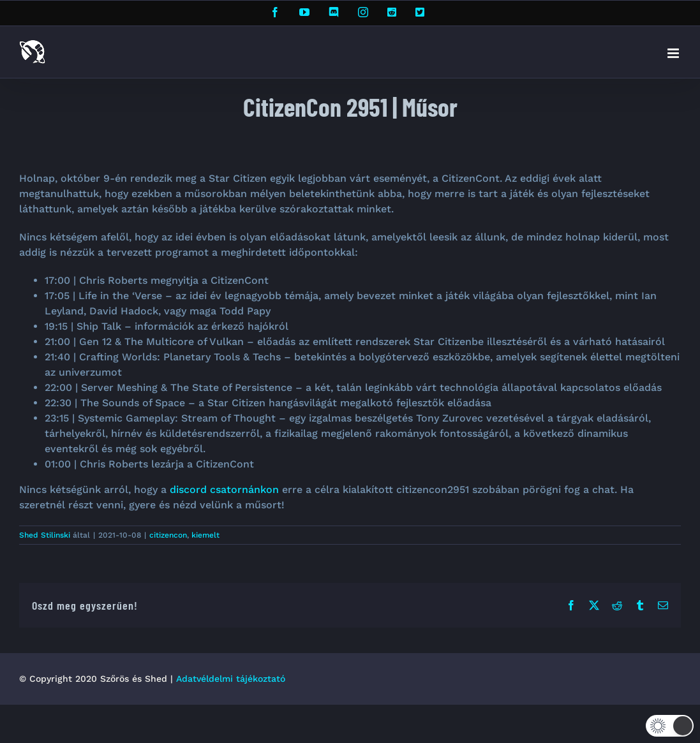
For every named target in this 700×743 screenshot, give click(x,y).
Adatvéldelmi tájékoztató (231, 679)
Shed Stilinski (45, 535)
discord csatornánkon (224, 489)
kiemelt (205, 535)
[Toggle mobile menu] (674, 53)
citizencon (168, 535)
